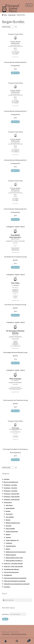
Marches (8, 520)
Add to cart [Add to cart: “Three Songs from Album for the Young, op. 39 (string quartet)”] (15, 460)
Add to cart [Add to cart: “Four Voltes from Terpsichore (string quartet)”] (15, 315)
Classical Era (9, 514)
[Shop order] (9, 27)
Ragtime (8, 534)
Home (5, 15)
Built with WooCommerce (19, 634)
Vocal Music (7, 587)
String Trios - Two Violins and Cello (13, 563)
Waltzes (8, 549)
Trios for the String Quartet (11, 572)
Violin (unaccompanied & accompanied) (15, 581)
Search (17, 641)
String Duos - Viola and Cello (11, 494)
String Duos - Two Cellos (10, 485)
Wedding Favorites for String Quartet (16, 552)
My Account (6, 641)
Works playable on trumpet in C (14, 561)
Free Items (7, 479)
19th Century (9, 505)
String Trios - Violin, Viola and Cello (13, 566)
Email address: (6, 614)
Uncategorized (8, 575)
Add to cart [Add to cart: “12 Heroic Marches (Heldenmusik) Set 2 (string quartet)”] (15, 73)
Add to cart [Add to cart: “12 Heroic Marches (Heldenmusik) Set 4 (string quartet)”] (15, 171)
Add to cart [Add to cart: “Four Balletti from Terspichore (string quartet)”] (15, 267)
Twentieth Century (11, 546)
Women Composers (11, 555)
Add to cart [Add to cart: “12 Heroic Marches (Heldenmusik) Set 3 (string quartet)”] (15, 122)
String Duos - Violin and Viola (12, 499)
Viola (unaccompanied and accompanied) (15, 578)
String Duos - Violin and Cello (12, 497)
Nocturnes (9, 526)
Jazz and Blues (10, 517)
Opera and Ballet (10, 529)
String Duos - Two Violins (11, 491)
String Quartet (12, 15)
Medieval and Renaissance (13, 523)
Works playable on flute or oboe (14, 558)
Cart (27, 640)
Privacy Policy (6, 634)
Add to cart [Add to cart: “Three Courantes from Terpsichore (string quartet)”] (15, 411)
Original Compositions (12, 531)
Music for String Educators (11, 482)
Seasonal (8, 537)
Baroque (8, 511)
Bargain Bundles (10, 508)
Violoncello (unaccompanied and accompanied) (17, 584)
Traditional (9, 543)
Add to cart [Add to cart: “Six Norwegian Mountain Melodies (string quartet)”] (15, 363)
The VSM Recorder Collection (11, 569)
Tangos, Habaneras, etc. (12, 540)
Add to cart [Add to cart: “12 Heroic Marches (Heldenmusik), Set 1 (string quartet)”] (15, 219)
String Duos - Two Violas (10, 488)
